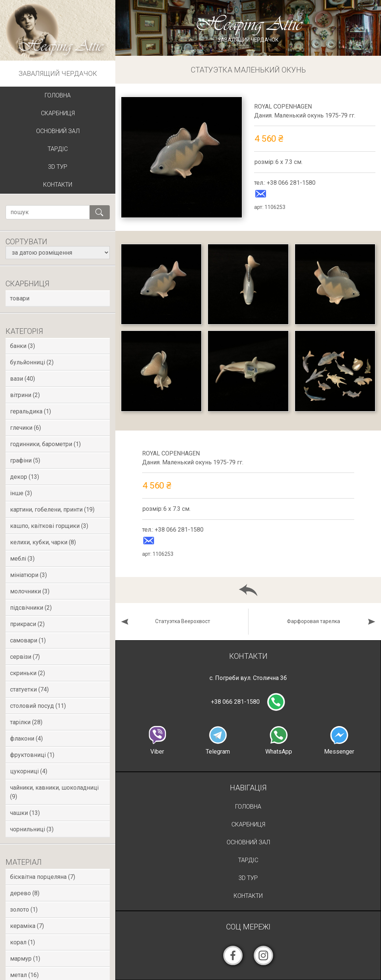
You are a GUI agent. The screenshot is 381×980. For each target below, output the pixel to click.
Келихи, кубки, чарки (43, 542)
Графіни (25, 460)
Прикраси (27, 624)
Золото (24, 910)
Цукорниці (29, 771)
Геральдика (31, 411)
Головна (58, 95)
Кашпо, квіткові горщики (49, 526)
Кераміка (27, 926)
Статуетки (29, 689)
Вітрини (25, 395)
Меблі (22, 559)
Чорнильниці (32, 829)
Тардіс (58, 149)
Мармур (25, 959)
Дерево (25, 893)
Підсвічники (31, 608)
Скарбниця (58, 113)
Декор (25, 477)
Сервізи (25, 657)
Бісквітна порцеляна (43, 877)
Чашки (25, 813)
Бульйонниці (32, 362)
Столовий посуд (38, 706)
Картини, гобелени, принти (52, 510)
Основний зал (58, 131)
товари (20, 298)
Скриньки (28, 673)
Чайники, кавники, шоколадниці (54, 792)
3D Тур (58, 167)
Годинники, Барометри (45, 444)
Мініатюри (28, 575)
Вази (23, 379)
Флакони (26, 739)
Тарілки (26, 722)
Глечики (25, 428)
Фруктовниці (32, 755)
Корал (23, 942)
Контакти (58, 185)
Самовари (28, 640)
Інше (21, 493)
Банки (23, 346)
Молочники (30, 591)
